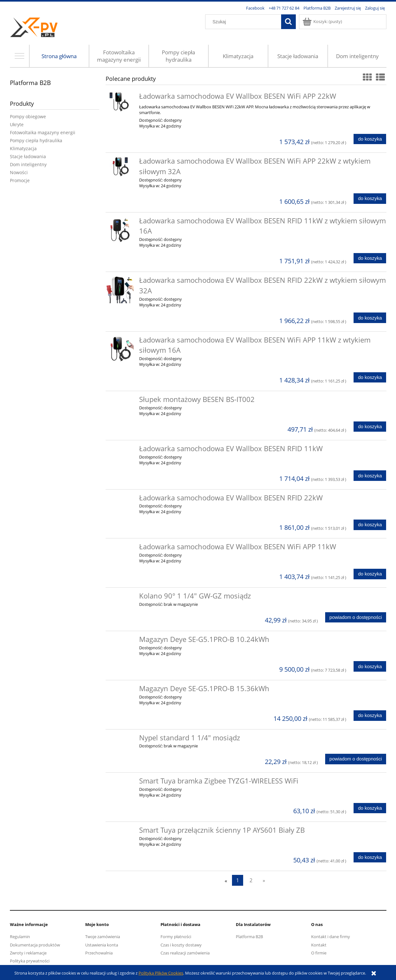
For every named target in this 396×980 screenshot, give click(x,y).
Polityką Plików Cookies (161, 973)
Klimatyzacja (23, 148)
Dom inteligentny (28, 164)
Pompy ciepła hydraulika (36, 140)
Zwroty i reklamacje (28, 953)
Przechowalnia (99, 953)
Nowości (19, 172)
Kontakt (319, 945)
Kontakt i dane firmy (331, 937)
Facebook (255, 8)
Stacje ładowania (28, 156)
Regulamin (20, 937)
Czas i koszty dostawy (181, 945)
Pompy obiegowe (28, 116)
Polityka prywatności (30, 961)
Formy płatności (176, 937)
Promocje (20, 180)
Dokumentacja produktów (35, 945)
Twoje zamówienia (103, 937)
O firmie (319, 953)
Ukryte (17, 124)
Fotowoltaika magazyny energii (43, 132)
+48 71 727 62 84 (284, 8)
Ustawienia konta (102, 945)
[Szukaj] (288, 22)
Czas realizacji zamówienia (185, 953)
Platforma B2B (30, 83)
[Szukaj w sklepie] (244, 22)
